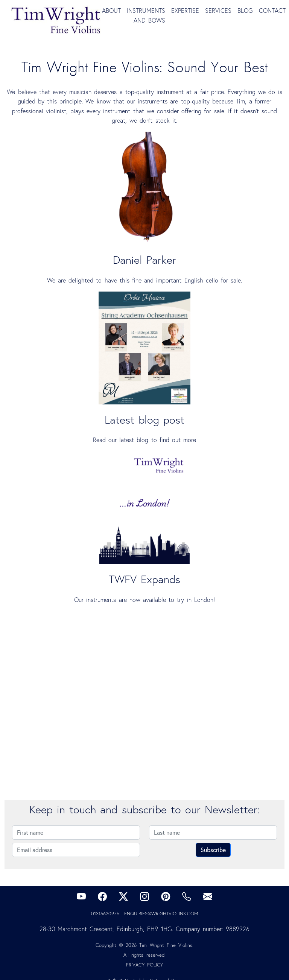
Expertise (185, 11)
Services (218, 11)
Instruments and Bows (146, 15)
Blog (245, 11)
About (111, 11)
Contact (272, 11)
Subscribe (213, 850)
